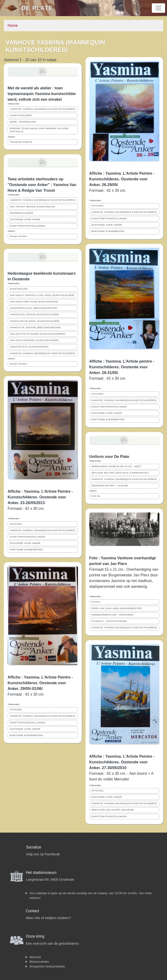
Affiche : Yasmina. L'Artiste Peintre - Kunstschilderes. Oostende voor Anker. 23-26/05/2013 (40, 497)
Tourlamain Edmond (21, 142)
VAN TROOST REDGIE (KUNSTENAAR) (32, 207)
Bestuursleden (39, 962)
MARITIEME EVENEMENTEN (26, 550)
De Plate (37, 8)
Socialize (33, 847)
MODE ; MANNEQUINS (23, 122)
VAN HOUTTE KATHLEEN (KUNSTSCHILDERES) (38, 334)
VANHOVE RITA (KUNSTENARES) (29, 347)
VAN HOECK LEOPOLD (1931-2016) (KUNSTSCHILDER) (42, 295)
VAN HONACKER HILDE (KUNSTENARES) (34, 302)
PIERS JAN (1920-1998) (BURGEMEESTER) (117, 608)
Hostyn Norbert (18, 236)
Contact (32, 911)
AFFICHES (16, 524)
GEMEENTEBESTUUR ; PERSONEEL (113, 615)
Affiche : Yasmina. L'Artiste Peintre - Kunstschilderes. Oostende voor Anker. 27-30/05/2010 (122, 762)
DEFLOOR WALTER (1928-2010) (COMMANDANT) (120, 473)
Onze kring (35, 936)
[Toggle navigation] (158, 8)
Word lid (35, 957)
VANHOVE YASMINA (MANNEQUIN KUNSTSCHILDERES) (43, 109)
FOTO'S (96, 602)
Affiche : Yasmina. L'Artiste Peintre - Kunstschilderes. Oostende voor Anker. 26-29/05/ (122, 179)
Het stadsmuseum (41, 873)
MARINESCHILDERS (22, 213)
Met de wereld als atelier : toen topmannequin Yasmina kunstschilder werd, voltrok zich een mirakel (42, 94)
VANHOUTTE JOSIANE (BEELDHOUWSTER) (35, 328)
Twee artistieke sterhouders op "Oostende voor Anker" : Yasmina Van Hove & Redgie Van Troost (42, 185)
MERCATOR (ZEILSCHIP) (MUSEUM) (113, 810)
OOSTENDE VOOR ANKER (25, 219)
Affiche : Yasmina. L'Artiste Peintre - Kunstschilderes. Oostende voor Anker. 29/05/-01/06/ (40, 683)
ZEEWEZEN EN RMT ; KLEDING (110, 486)
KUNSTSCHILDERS (21, 115)
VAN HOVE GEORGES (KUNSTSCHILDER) (34, 340)
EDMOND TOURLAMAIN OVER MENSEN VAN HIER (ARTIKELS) (39, 130)
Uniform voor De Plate (109, 457)
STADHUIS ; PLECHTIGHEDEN (109, 621)
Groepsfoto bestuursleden (47, 966)
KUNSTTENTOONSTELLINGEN (27, 226)
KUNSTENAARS (19, 289)
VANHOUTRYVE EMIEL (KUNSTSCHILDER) (35, 321)
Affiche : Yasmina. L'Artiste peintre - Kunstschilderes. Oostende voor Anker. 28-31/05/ (122, 367)
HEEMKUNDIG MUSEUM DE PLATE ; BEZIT (117, 466)
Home (13, 25)
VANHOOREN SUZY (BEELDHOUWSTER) (33, 308)
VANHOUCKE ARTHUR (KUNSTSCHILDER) (34, 315)
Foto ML (96, 496)
